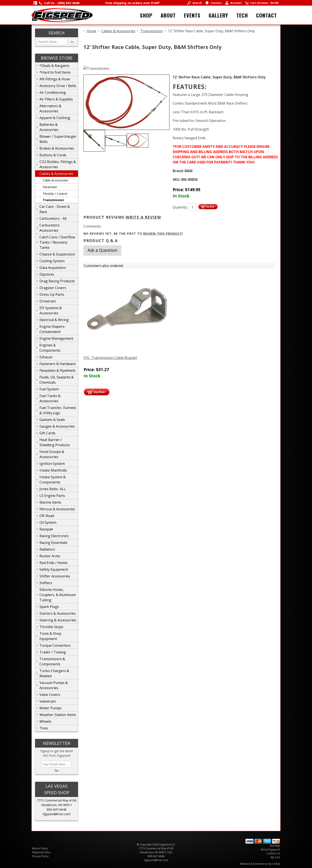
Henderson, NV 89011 (57, 805)
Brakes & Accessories (57, 148)
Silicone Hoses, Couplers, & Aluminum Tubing (58, 595)
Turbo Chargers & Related (54, 673)
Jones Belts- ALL (53, 489)
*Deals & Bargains (54, 66)
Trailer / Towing (53, 652)
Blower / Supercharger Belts (58, 139)
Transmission (53, 200)
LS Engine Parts (52, 496)
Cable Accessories (55, 180)
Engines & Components (50, 348)
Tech (242, 15)
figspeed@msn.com (57, 814)
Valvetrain (48, 701)
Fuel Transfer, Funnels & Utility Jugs (58, 410)
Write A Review (143, 217)
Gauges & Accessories (57, 426)
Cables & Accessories (56, 174)
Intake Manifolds (53, 470)
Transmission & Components (52, 661)
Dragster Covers (53, 288)
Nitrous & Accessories (57, 509)
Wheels (45, 721)
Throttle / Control (55, 194)
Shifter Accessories (55, 576)
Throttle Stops (51, 627)
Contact (266, 15)
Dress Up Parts (52, 294)
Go (72, 42)
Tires (44, 728)
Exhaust (46, 357)
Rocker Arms (50, 556)
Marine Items (50, 502)
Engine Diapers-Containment (53, 329)
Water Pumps (50, 708)
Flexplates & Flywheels (57, 370)
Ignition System (52, 464)
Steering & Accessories (58, 620)
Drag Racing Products (57, 281)
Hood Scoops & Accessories (52, 454)
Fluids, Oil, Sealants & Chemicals (57, 380)
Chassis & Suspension (57, 254)
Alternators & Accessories (50, 108)
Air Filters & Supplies (56, 99)
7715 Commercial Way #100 (57, 800)
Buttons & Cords (53, 155)
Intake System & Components (53, 480)
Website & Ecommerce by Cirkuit (260, 864)
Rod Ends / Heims (54, 563)
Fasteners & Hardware (58, 364)
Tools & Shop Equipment (50, 636)
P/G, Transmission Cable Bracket (110, 358)
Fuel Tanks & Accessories (50, 398)
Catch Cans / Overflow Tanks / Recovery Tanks (57, 242)
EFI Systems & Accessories (51, 310)
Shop (146, 15)
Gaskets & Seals (52, 420)
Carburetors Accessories (50, 228)
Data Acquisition (53, 268)
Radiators (47, 549)
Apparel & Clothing (55, 118)
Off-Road (47, 516)
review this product (163, 234)
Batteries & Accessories (49, 127)
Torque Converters (55, 645)
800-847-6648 (57, 809)
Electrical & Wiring (54, 320)
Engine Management (56, 338)
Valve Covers (50, 695)
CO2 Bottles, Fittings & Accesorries (58, 164)
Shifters (46, 583)
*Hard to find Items (55, 72)
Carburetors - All (53, 218)
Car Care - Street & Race (55, 209)
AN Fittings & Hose (55, 79)
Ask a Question (102, 250)
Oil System (48, 522)
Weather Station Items (58, 715)
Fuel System (49, 389)
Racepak (46, 529)
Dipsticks (47, 274)
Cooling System (52, 261)
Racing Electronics (54, 536)
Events (192, 15)
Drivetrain (48, 301)
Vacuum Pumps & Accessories (54, 685)
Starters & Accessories (58, 613)
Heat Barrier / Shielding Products (55, 442)
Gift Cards (47, 433)
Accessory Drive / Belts (58, 86)
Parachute (50, 187)
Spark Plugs (49, 607)
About (168, 15)
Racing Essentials (53, 543)
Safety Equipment (54, 569)
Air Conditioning (53, 92)
